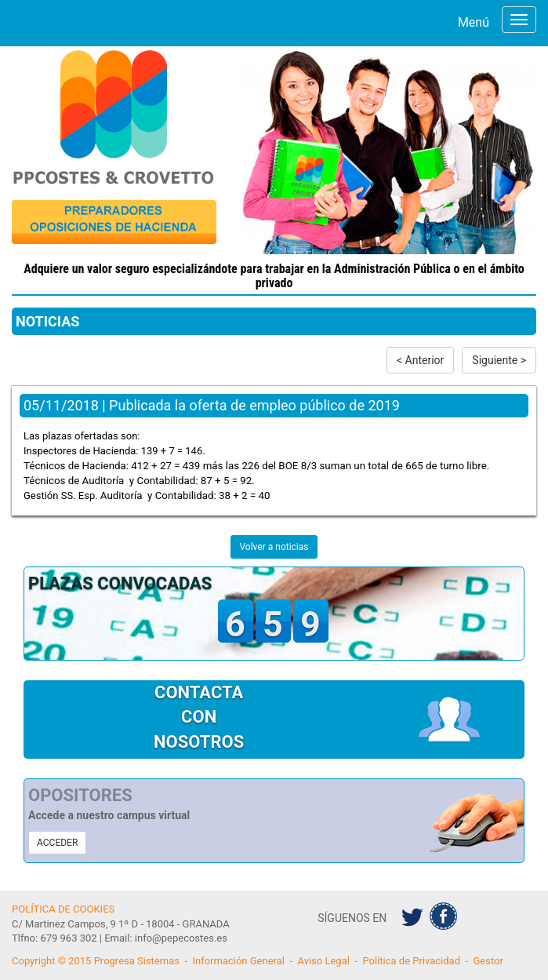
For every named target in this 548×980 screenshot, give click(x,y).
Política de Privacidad (411, 961)
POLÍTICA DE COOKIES (63, 909)
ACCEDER (57, 843)
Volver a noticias (274, 547)
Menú (474, 22)
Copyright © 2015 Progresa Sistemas (96, 961)
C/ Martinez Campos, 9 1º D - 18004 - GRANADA (121, 924)
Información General (238, 961)
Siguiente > (499, 360)
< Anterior (420, 360)
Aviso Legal (323, 961)
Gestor (488, 961)
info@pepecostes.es (181, 938)
